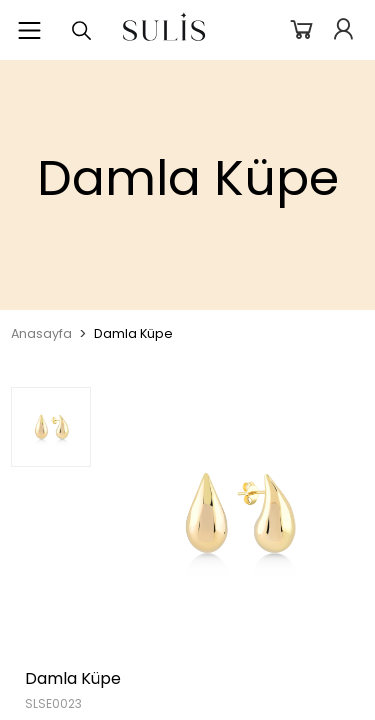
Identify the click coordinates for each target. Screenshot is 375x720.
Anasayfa (41, 333)
